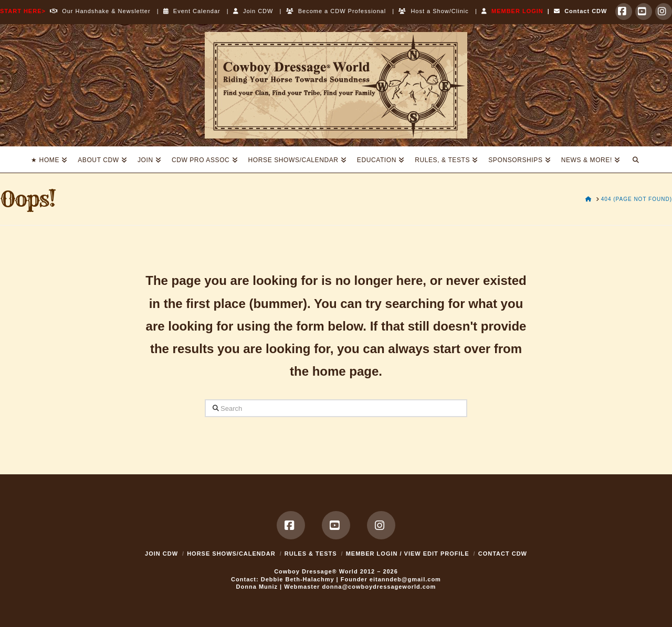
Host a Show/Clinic (433, 11)
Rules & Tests (311, 554)
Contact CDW (580, 11)
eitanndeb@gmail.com (405, 579)
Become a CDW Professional (336, 11)
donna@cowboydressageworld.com (379, 587)
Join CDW (253, 11)
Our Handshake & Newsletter (98, 11)
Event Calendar (192, 11)
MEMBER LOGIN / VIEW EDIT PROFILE (408, 554)
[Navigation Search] (636, 160)
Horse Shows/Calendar (231, 554)
